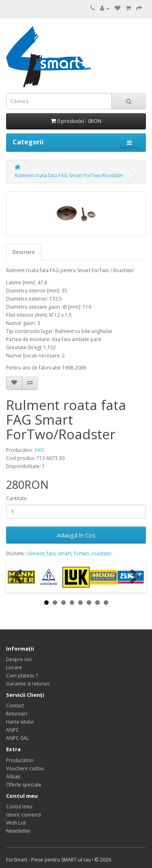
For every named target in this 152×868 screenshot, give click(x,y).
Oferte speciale (24, 785)
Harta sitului (20, 722)
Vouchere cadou (25, 768)
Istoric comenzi (24, 815)
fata (51, 553)
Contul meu (19, 807)
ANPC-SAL (17, 738)
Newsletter (18, 831)
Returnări (17, 714)
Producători (20, 760)
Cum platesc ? (22, 676)
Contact (15, 706)
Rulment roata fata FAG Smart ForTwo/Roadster (69, 175)
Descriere (24, 252)
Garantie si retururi (28, 684)
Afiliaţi (13, 777)
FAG (40, 450)
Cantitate (16, 498)
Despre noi (19, 659)
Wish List (16, 823)
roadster (102, 553)
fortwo (81, 553)
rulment (35, 553)
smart (65, 553)
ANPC (13, 730)
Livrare (14, 667)
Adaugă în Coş (76, 535)
